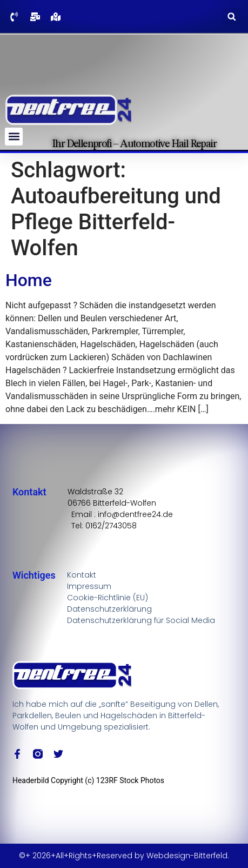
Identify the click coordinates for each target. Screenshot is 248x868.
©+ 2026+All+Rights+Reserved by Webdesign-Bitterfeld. (124, 856)
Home (29, 280)
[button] (232, 16)
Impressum (89, 586)
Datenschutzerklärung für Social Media (141, 620)
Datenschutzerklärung (109, 609)
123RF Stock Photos (130, 780)
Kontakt (82, 575)
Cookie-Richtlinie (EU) (108, 598)
